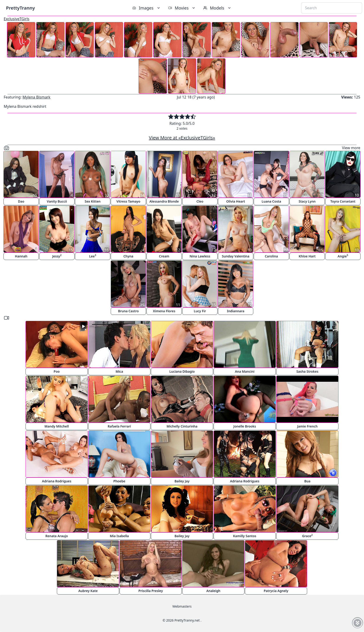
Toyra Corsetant (343, 201)
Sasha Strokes (307, 371)
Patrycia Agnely (276, 591)
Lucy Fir (200, 311)
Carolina (271, 256)
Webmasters (182, 606)
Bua (307, 481)
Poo (57, 371)
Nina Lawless (200, 256)
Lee (93, 256)
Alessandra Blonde (164, 201)
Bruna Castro (128, 311)
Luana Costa (271, 201)
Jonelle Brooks (245, 426)
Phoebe (119, 481)
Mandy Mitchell (57, 426)
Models (218, 8)
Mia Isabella (119, 536)
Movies (182, 8)
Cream (164, 256)
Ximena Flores (164, 311)
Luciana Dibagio (182, 371)
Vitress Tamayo (128, 201)
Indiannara (236, 311)
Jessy (57, 256)
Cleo (200, 201)
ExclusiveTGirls (16, 19)
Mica (119, 371)
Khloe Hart (307, 256)
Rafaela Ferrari (119, 426)
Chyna (128, 256)
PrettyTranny (20, 8)
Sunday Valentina (236, 256)
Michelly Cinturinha (182, 426)
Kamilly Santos (245, 536)
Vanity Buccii (57, 201)
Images (147, 8)
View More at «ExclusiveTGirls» (182, 138)
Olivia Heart (236, 201)
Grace (307, 536)
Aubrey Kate (88, 591)
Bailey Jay (182, 481)
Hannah (21, 256)
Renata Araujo (57, 536)
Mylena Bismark (36, 97)
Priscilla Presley (151, 591)
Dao (21, 201)
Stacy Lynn (307, 201)
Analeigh (213, 591)
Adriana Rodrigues (57, 481)
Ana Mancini (245, 371)
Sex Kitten (93, 201)
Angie (343, 256)
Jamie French (307, 426)
